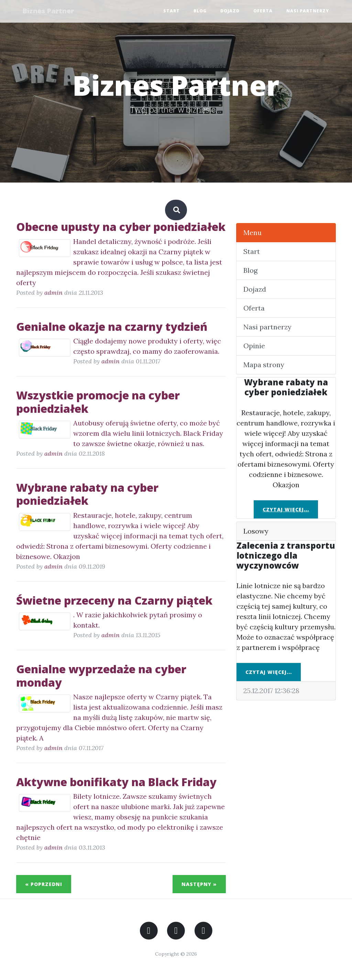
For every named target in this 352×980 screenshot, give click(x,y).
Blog (200, 11)
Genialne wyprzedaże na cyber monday (101, 675)
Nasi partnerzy (308, 11)
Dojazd (230, 11)
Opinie (254, 346)
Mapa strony (264, 365)
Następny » (199, 884)
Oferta (263, 11)
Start (172, 11)
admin (53, 293)
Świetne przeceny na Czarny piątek (114, 600)
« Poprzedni (44, 884)
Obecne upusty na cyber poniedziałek (121, 227)
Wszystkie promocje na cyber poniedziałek (98, 402)
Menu (252, 232)
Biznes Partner (49, 11)
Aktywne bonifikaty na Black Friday (116, 782)
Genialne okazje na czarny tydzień (112, 326)
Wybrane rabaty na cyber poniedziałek (87, 494)
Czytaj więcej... (286, 509)
